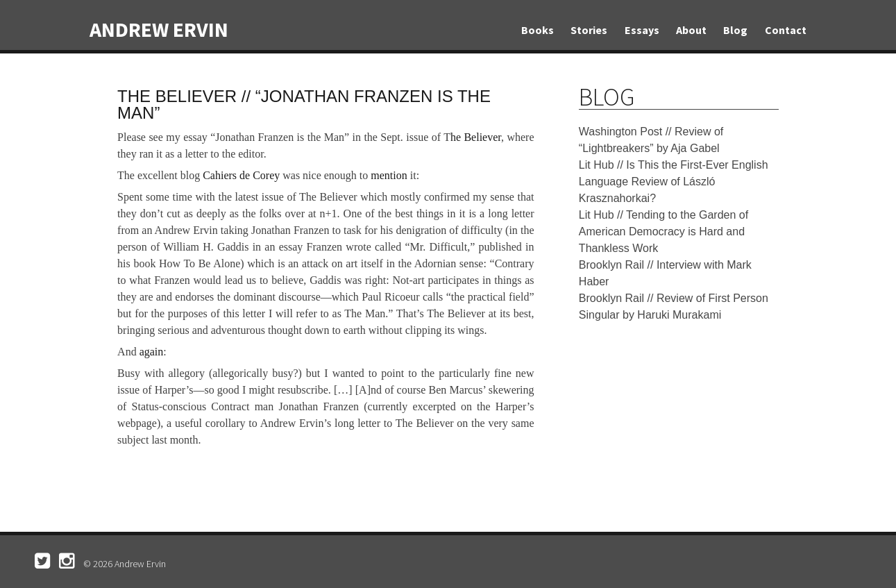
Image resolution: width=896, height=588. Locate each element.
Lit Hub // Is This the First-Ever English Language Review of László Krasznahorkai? (674, 182)
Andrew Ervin (159, 29)
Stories (589, 30)
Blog (735, 30)
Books (538, 30)
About (691, 30)
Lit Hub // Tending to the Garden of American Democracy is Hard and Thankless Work (663, 232)
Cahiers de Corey (241, 175)
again (152, 352)
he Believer (476, 137)
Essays (642, 30)
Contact (786, 30)
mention (389, 175)
